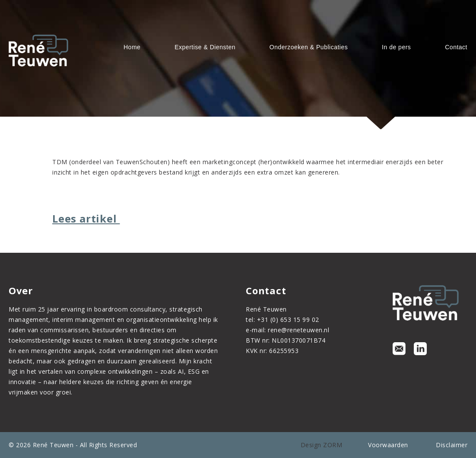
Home (132, 47)
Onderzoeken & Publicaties (309, 47)
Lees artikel (86, 218)
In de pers (396, 47)
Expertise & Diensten (205, 47)
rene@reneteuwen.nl (298, 330)
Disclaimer (452, 445)
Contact (456, 47)
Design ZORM (322, 445)
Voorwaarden (388, 445)
